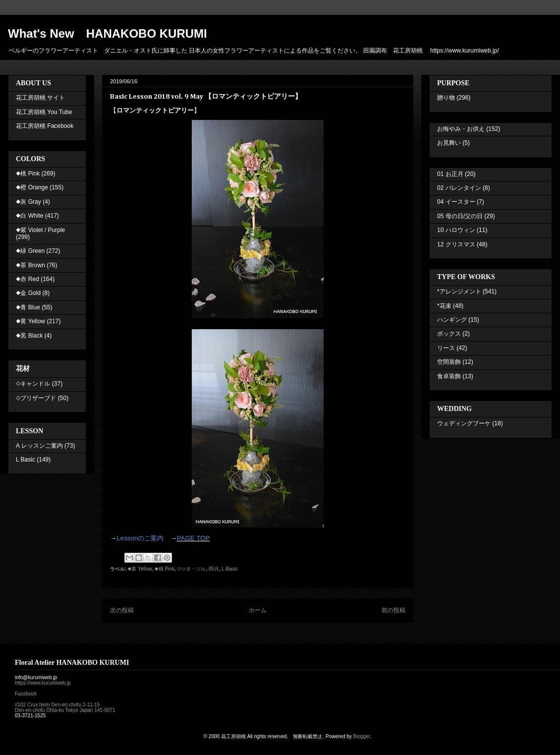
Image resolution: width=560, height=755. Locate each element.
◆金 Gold (28, 293)
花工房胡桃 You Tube (44, 112)
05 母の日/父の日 (460, 216)
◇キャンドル (33, 384)
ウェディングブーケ (464, 423)
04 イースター (456, 202)
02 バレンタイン (459, 188)
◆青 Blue (28, 307)
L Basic (230, 569)
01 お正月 (450, 174)
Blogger (362, 736)
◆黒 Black (29, 336)
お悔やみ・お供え (461, 129)
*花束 (444, 306)
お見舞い (449, 143)
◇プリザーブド (36, 398)
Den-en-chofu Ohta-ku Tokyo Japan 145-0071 (65, 710)
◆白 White (29, 216)
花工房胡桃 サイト (40, 98)
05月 (214, 569)
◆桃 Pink (165, 569)
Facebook (26, 694)
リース (446, 348)
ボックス (449, 334)
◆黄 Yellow (140, 569)
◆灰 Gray (28, 202)
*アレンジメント (459, 291)
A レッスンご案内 (39, 446)
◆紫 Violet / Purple (40, 230)
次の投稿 (122, 610)
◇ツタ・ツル (191, 569)
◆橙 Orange (32, 187)
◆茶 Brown (30, 265)
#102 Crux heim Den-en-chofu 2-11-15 (57, 705)
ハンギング (452, 320)
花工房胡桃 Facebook (45, 126)
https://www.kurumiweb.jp (43, 683)
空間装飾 (449, 362)
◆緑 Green (30, 251)
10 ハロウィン (456, 230)
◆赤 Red (28, 279)
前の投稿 (393, 610)
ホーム (258, 610)
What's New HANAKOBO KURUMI (108, 33)
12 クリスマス (456, 244)
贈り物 (446, 98)
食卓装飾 (449, 376)
